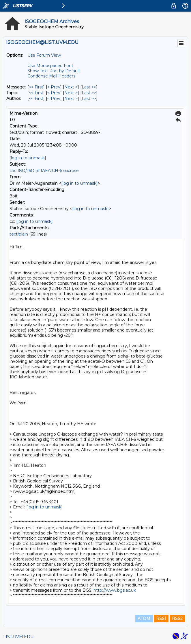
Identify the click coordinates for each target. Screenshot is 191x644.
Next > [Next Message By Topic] (71, 93)
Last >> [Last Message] (89, 87)
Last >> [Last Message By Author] (89, 99)
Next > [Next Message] (71, 87)
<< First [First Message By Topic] (36, 93)
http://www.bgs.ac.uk (115, 590)
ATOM (144, 619)
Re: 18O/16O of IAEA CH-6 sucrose (44, 171)
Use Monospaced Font (50, 66)
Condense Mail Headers (51, 76)
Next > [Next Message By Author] (71, 99)
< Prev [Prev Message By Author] (54, 99)
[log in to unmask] (28, 158)
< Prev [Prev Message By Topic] (54, 93)
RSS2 (177, 619)
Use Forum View (44, 55)
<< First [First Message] (36, 87)
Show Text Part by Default (54, 71)
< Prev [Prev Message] (54, 87)
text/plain (19, 234)
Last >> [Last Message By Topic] (89, 93)
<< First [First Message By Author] (36, 99)
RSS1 (161, 619)
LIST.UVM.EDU (18, 637)
